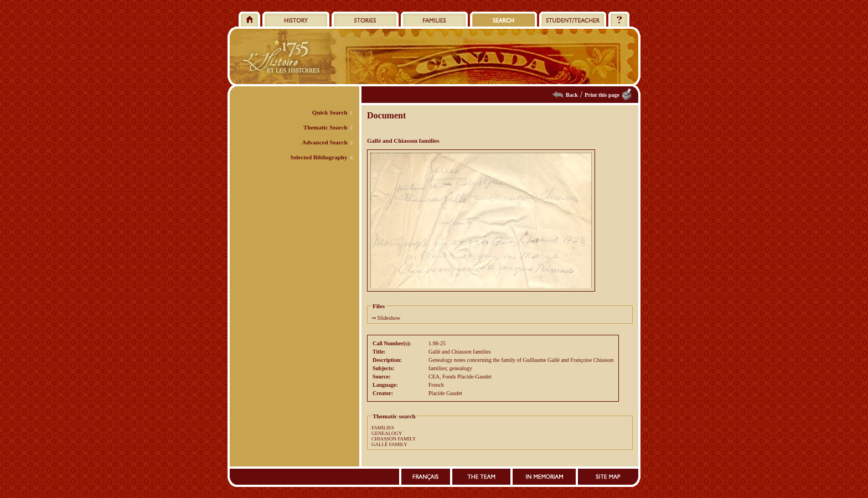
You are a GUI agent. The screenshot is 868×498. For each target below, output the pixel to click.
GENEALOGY (387, 433)
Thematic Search (325, 127)
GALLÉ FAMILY (389, 444)
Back (572, 95)
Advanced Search (325, 142)
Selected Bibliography (319, 157)
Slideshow (389, 318)
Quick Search (330, 112)
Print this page (602, 95)
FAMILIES (383, 428)
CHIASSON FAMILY (394, 439)
